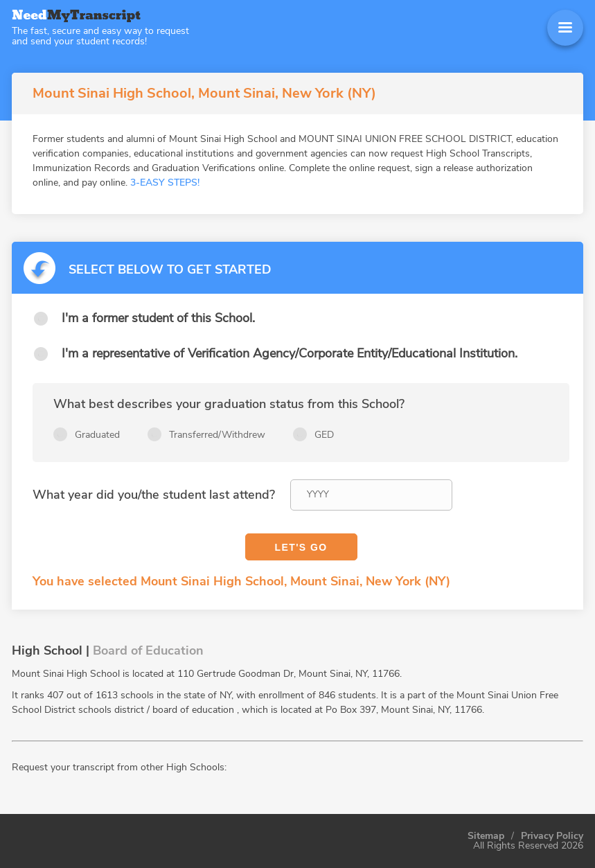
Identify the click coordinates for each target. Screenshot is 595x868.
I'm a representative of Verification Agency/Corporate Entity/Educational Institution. (290, 353)
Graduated (97, 435)
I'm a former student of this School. (158, 318)
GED (324, 435)
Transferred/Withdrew (217, 435)
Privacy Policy (552, 836)
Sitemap (486, 836)
